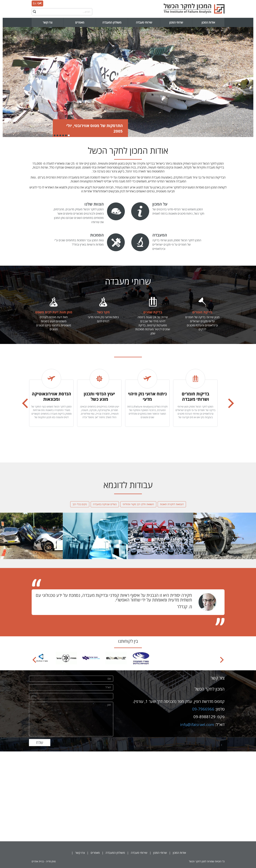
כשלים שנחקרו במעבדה (105, 504)
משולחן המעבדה (112, 22)
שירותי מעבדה (144, 22)
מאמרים (80, 22)
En (37, 3)
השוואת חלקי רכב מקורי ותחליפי (138, 504)
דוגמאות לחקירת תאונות (172, 504)
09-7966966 (203, 709)
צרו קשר (48, 22)
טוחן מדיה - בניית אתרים (44, 861)
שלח (40, 742)
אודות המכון (208, 22)
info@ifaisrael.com (197, 724)
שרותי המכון (176, 22)
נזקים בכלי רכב (80, 504)
